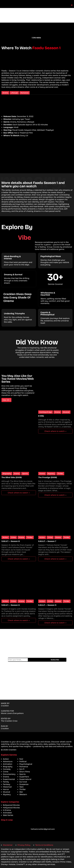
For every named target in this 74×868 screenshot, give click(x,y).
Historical (7, 787)
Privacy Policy (24, 845)
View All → (6, 400)
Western (23, 794)
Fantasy (7, 784)
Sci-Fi (22, 769)
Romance (25, 93)
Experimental (9, 779)
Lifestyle (14, 93)
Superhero (24, 777)
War (21, 792)
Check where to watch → (55, 431)
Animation (8, 764)
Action (5, 537)
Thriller (60, 474)
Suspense (24, 784)
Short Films (25, 772)
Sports (25, 474)
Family (6, 782)
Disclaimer (8, 845)
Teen (21, 787)
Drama (5, 93)
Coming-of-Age (46, 412)
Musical (66, 412)
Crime (13, 537)
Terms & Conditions (44, 845)
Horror (6, 789)
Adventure (8, 761)
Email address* (18, 660)
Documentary (9, 774)
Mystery (51, 474)
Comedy (7, 769)
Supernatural (25, 779)
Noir (21, 759)
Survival (23, 782)
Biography (7, 474)
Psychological (26, 764)
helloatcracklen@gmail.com (43, 829)
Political (23, 761)
